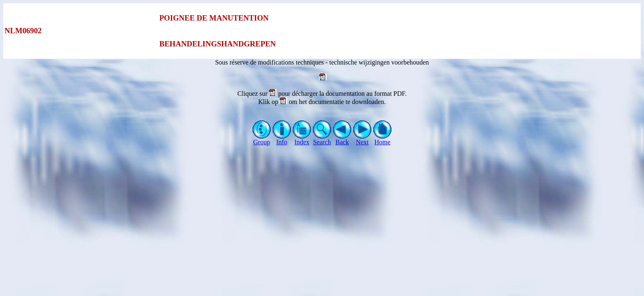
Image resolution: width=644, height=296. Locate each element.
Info (282, 139)
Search (322, 139)
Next (362, 139)
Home (383, 139)
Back (342, 139)
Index (302, 139)
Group (262, 139)
